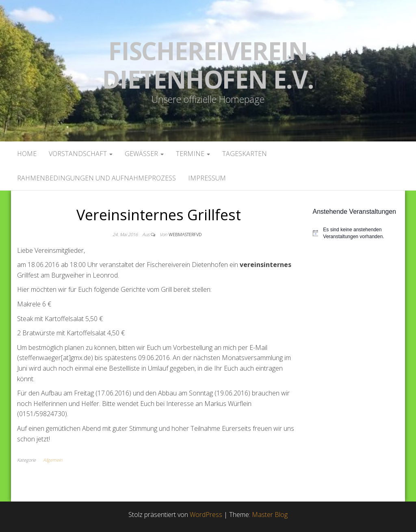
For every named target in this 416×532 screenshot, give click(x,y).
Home (27, 154)
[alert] (356, 233)
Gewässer (144, 154)
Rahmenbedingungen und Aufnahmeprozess (96, 178)
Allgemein (53, 460)
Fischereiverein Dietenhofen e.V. (208, 65)
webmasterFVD (185, 234)
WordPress (206, 515)
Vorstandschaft (81, 154)
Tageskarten (245, 154)
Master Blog (270, 515)
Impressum (207, 178)
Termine (193, 154)
